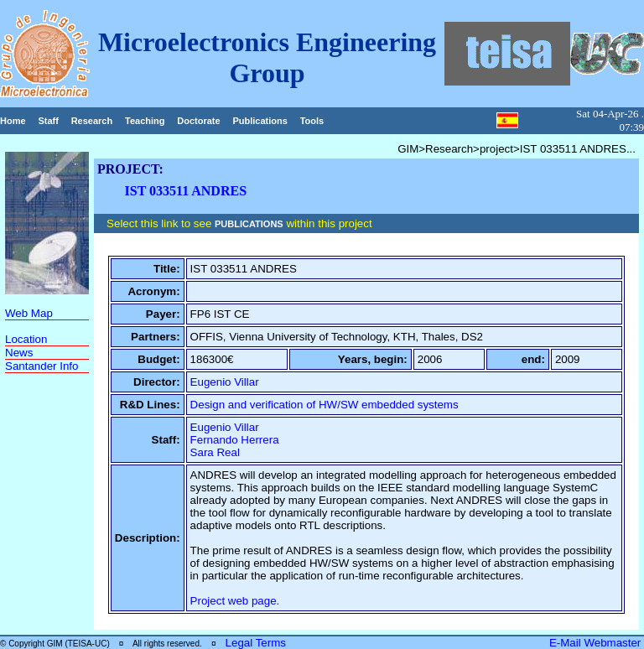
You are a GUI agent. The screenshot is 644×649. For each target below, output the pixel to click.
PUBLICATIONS (249, 224)
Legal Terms (256, 643)
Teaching (145, 121)
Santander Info (42, 366)
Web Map (29, 313)
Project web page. (235, 601)
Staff (48, 121)
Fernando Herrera (235, 440)
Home (13, 121)
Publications (260, 121)
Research (92, 121)
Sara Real (215, 452)
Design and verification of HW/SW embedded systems (325, 405)
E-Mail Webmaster (597, 643)
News (19, 353)
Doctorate (198, 121)
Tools (312, 121)
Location (26, 339)
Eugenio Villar (225, 382)
